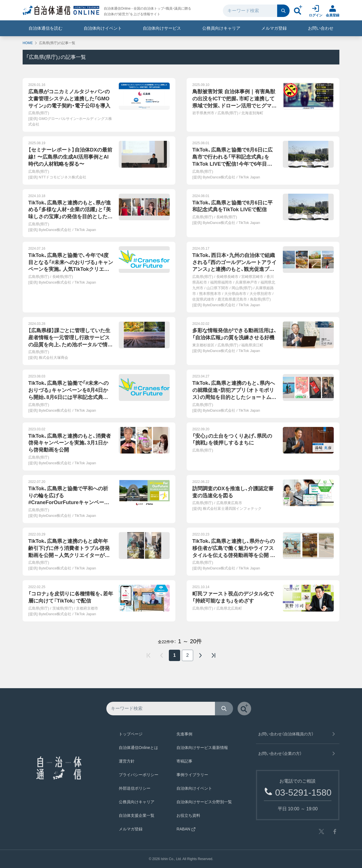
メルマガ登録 (274, 28)
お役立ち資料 (188, 815)
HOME (28, 43)
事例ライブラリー (192, 775)
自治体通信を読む (46, 28)
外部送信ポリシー (135, 788)
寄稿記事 (184, 761)
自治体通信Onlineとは (138, 748)
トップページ (131, 734)
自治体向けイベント (103, 28)
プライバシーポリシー (139, 775)
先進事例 (184, 734)
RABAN (186, 829)
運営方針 (127, 761)
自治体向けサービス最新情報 (202, 748)
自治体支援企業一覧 (137, 815)
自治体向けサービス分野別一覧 (204, 802)
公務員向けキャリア (221, 28)
